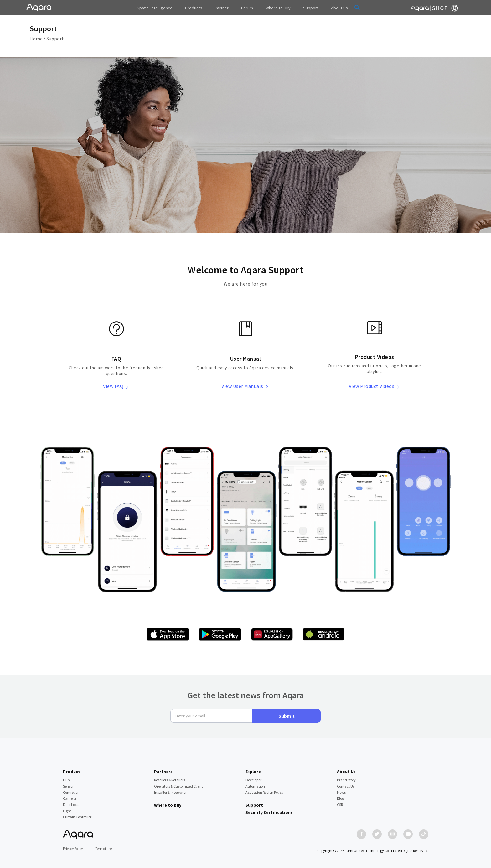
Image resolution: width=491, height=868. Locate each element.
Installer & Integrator (170, 789)
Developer (253, 777)
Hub (66, 777)
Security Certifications (269, 809)
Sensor (68, 783)
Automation (255, 783)
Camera (70, 795)
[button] (344, 8)
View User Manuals (245, 386)
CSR (340, 801)
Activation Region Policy (264, 789)
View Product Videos (375, 386)
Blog (340, 795)
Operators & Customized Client (178, 783)
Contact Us (346, 783)
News (341, 789)
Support (55, 39)
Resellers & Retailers (170, 777)
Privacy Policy (74, 849)
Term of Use (107, 849)
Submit (287, 713)
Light (67, 808)
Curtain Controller (77, 814)
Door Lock (71, 801)
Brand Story (346, 777)
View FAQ (116, 386)
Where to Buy (168, 802)
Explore (253, 768)
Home (36, 39)
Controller (71, 789)
